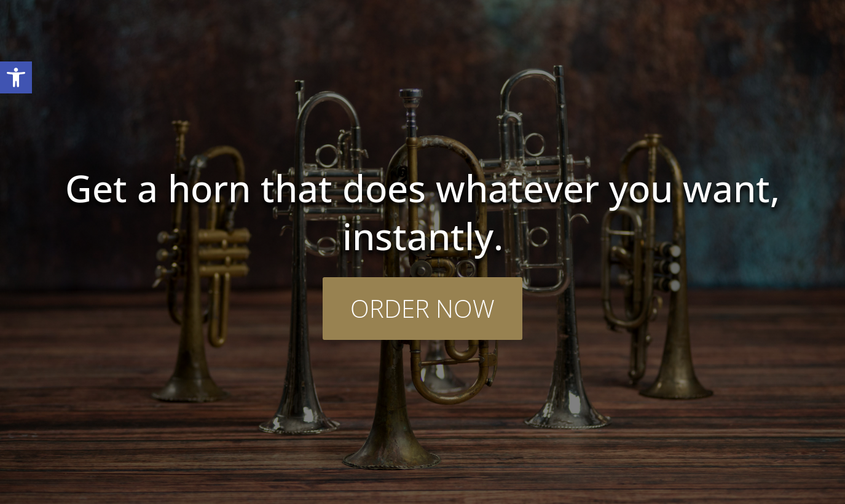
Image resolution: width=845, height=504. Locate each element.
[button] (16, 77)
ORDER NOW (422, 308)
